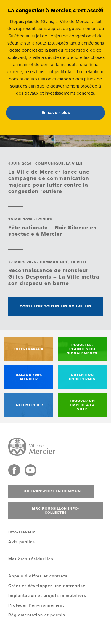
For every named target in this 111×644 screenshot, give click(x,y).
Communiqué (49, 164)
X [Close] (101, 10)
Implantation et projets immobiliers (47, 596)
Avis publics (22, 542)
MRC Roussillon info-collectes (56, 510)
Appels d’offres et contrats (38, 576)
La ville (74, 164)
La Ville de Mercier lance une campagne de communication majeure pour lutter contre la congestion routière (49, 182)
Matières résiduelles (31, 559)
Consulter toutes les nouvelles (56, 306)
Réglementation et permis (37, 615)
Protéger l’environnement (36, 605)
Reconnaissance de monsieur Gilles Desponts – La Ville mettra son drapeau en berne (54, 277)
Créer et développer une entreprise (47, 586)
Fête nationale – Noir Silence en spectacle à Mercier (53, 231)
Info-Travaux (22, 532)
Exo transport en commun (51, 491)
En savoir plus (56, 113)
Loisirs (44, 219)
